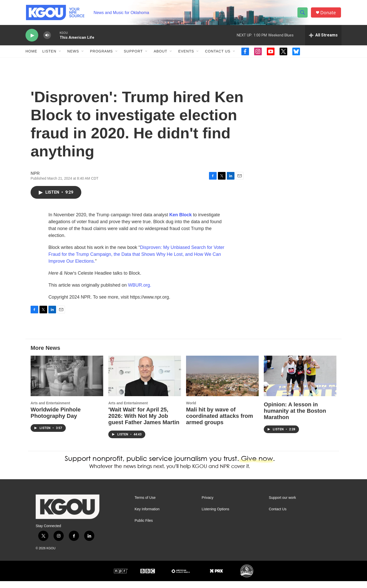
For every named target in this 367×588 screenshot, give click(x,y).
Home (31, 53)
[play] (32, 37)
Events (186, 53)
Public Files (144, 527)
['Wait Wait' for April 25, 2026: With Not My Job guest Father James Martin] (145, 383)
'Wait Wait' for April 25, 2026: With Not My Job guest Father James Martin (144, 423)
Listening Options (215, 516)
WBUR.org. (140, 292)
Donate (329, 13)
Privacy (207, 505)
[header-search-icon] (303, 14)
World (191, 410)
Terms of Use (145, 505)
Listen (49, 53)
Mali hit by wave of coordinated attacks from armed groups (220, 423)
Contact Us (218, 53)
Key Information (147, 516)
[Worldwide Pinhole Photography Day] (67, 383)
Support (133, 53)
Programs (101, 53)
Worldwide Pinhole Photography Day (56, 420)
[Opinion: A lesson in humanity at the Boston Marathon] (300, 383)
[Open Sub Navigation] (60, 53)
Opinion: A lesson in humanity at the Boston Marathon (295, 418)
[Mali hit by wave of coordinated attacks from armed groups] (222, 383)
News (73, 53)
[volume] (47, 37)
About (160, 53)
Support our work (283, 505)
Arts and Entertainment (50, 410)
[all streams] (323, 37)
